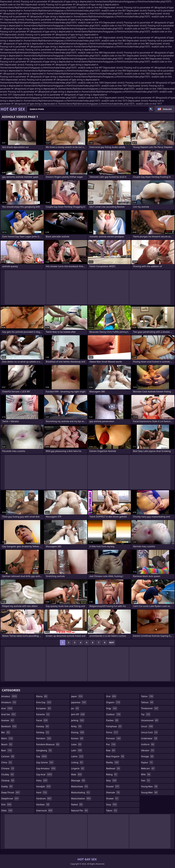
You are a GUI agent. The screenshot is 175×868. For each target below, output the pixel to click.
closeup (8, 780)
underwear (149, 738)
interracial (45, 811)
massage (78, 780)
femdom (44, 738)
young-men (149, 792)
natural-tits (80, 811)
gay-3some (45, 762)
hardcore (44, 798)
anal (7, 708)
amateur (9, 696)
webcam (148, 768)
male (77, 774)
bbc (6, 732)
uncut (147, 726)
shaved (113, 786)
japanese (79, 702)
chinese (8, 768)
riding (112, 774)
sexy (111, 780)
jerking (78, 720)
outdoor (114, 714)
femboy (43, 732)
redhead (113, 768)
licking (77, 762)
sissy (112, 804)
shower (113, 798)
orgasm (113, 702)
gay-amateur (46, 768)
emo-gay (44, 702)
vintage (147, 756)
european (44, 708)
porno (112, 732)
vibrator (148, 750)
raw (111, 750)
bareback (9, 726)
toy (146, 714)
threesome (150, 708)
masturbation (81, 798)
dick (6, 804)
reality (113, 762)
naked (77, 804)
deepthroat (10, 798)
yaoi (146, 780)
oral (111, 696)
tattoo (147, 696)
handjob (44, 786)
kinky (76, 726)
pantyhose (114, 726)
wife (146, 774)
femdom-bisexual (48, 744)
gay (42, 756)
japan (77, 696)
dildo (7, 811)
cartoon (8, 756)
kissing (78, 732)
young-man (149, 786)
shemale (113, 792)
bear (7, 750)
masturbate (80, 786)
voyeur (147, 762)
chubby (8, 774)
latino (77, 756)
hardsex (43, 804)
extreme (43, 714)
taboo (112, 811)
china (7, 762)
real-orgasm (115, 756)
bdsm (7, 738)
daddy (7, 786)
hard (42, 792)
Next (112, 642)
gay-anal (44, 774)
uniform (148, 744)
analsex (8, 720)
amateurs (9, 702)
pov (111, 744)
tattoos (147, 702)
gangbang (44, 750)
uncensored (150, 720)
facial (42, 720)
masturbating (81, 792)
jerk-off (78, 714)
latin (77, 750)
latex (76, 744)
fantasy (43, 726)
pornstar (114, 738)
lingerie (78, 768)
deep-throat (11, 792)
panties (112, 720)
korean (77, 738)
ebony (42, 696)
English (167, 109)
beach (7, 744)
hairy (42, 780)
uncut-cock (149, 732)
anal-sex (9, 714)
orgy (112, 708)
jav (75, 708)
